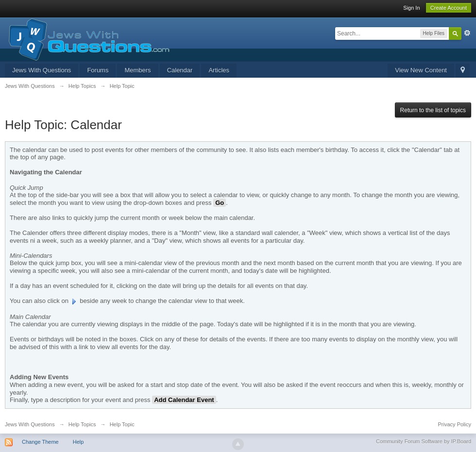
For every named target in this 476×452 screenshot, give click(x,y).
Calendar (180, 70)
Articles (219, 70)
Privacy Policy (455, 424)
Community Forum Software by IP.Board (424, 441)
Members (137, 70)
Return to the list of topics (433, 110)
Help (78, 442)
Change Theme (40, 442)
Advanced (467, 33)
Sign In (411, 8)
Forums (98, 70)
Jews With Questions (42, 70)
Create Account (449, 8)
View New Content (421, 70)
